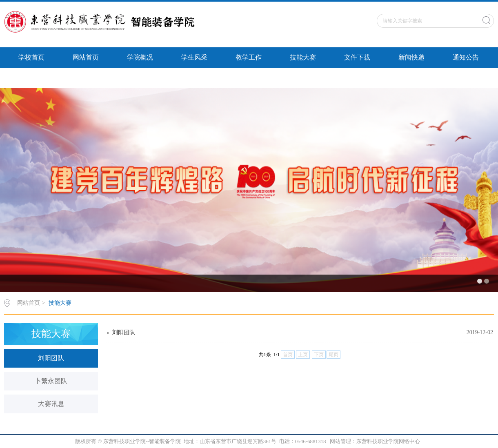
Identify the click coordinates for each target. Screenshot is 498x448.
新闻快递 (411, 57)
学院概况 (140, 57)
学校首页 (31, 57)
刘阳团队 (51, 358)
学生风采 (194, 57)
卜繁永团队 (51, 381)
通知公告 (466, 57)
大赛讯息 (51, 404)
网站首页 (86, 57)
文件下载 (357, 57)
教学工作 (249, 57)
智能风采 (31, 78)
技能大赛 (303, 57)
